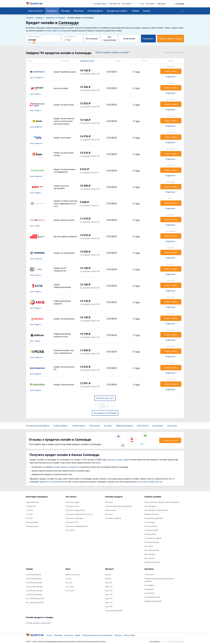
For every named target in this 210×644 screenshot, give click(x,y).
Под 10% (109, 583)
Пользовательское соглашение (97, 635)
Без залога (70, 530)
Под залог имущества (75, 510)
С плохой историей (153, 538)
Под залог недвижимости (77, 526)
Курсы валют (35, 11)
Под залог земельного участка (79, 514)
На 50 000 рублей (34, 579)
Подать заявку (171, 71)
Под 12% (109, 587)
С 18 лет (30, 510)
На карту (108, 426)
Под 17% (109, 602)
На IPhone (149, 575)
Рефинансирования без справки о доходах (159, 580)
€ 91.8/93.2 (127, 4)
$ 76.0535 (150, 4)
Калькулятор (143, 426)
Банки (147, 11)
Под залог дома (72, 502)
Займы (135, 11)
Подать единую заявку (171, 39)
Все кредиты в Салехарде (105, 413)
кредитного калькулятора (52, 482)
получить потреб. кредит (118, 460)
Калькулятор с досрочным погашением (162, 502)
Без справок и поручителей (156, 510)
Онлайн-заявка (79, 426)
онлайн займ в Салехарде (57, 31)
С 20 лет (30, 518)
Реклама (58, 635)
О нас (49, 635)
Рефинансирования (153, 601)
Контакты (69, 635)
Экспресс (109, 502)
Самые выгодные (152, 562)
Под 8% (108, 575)
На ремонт (149, 589)
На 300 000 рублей (34, 591)
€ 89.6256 (161, 4)
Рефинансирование (124, 426)
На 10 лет (70, 587)
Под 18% (109, 606)
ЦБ (142, 4)
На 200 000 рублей (34, 587)
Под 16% (109, 598)
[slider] (34, 42)
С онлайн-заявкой (113, 518)
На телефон (150, 585)
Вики (78, 635)
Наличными (129, 39)
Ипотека (79, 11)
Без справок (92, 39)
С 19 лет (30, 514)
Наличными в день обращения (119, 506)
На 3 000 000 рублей (35, 602)
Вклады (66, 11)
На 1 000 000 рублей (35, 598)
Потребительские (152, 597)
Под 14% (109, 591)
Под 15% (109, 594)
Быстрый (149, 546)
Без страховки (151, 526)
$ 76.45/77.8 (114, 4)
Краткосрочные (73, 575)
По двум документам (154, 518)
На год (68, 579)
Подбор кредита (61, 426)
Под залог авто (72, 506)
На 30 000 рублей (34, 575)
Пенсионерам (32, 522)
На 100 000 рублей (34, 583)
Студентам (31, 506)
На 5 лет (69, 583)
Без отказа (172, 426)
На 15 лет (70, 591)
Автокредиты (95, 11)
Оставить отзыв (170, 440)
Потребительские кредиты (38, 426)
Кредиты (52, 11)
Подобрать (148, 39)
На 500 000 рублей (34, 594)
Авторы (118, 635)
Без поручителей (109, 38)
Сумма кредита (34, 36)
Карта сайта (129, 635)
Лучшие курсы (100, 4)
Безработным (32, 526)
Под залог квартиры (74, 518)
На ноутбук (149, 593)
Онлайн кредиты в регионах (38, 623)
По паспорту (150, 522)
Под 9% (108, 579)
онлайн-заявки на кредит (65, 467)
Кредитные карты (117, 11)
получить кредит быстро (151, 482)
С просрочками (151, 530)
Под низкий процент (114, 610)
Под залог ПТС (72, 522)
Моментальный (151, 514)
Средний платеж (87, 61)
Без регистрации (152, 542)
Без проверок (150, 506)
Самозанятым (32, 502)
